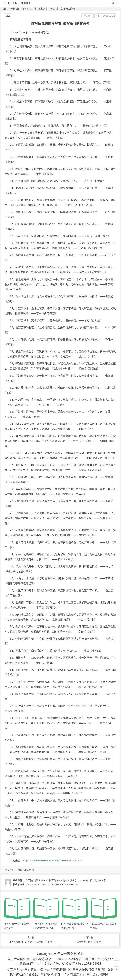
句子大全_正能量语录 (19, 3)
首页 (5, 9)
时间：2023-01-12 (105, 16)
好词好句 (27, 9)
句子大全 (15, 9)
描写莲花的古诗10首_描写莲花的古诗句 (54, 9)
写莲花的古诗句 (26, 870)
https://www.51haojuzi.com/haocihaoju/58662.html (52, 861)
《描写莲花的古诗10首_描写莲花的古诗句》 (47, 880)
